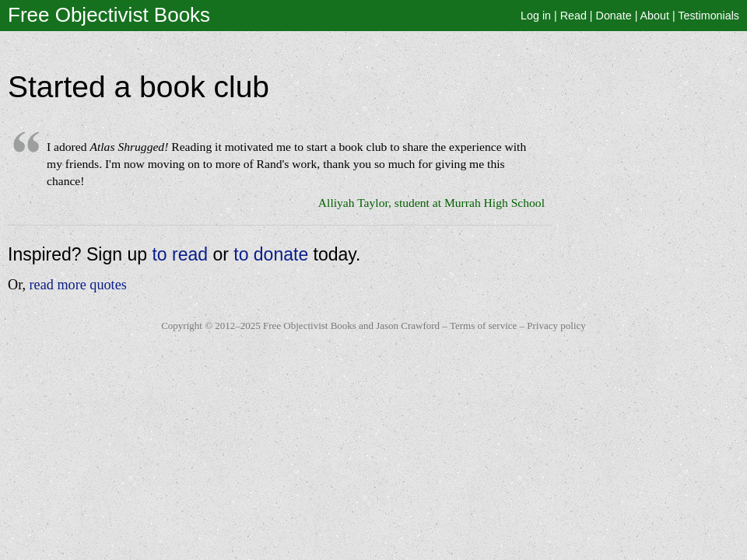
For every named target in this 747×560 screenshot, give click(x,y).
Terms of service (483, 325)
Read (573, 16)
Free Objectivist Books (109, 15)
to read (180, 254)
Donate (614, 16)
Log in (536, 16)
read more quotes (78, 285)
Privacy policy (556, 325)
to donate (271, 254)
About (655, 16)
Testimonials (708, 16)
